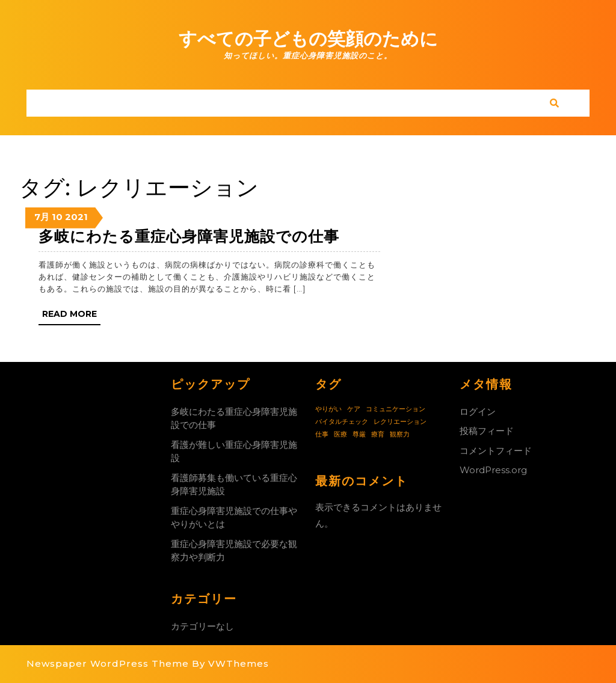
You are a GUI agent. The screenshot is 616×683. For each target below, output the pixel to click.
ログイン (478, 412)
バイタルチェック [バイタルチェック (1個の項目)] (342, 422)
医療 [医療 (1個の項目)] (340, 434)
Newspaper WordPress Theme (108, 663)
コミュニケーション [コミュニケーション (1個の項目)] (396, 409)
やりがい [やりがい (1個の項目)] (328, 409)
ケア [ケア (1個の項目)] (354, 409)
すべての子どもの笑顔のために (308, 39)
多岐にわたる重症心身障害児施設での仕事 (189, 236)
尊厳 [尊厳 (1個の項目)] (359, 434)
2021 (76, 217)
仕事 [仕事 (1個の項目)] (322, 434)
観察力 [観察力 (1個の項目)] (400, 434)
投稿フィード (487, 431)
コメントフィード (496, 451)
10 (57, 217)
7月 (42, 217)
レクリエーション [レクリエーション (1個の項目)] (400, 422)
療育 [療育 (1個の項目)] (378, 434)
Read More (71, 316)
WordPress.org (493, 470)
